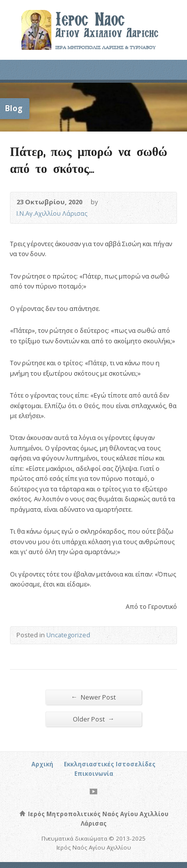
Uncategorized (68, 635)
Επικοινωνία (94, 774)
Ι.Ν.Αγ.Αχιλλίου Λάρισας (52, 213)
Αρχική (42, 764)
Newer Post (94, 697)
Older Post (94, 719)
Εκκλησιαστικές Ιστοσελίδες (110, 764)
